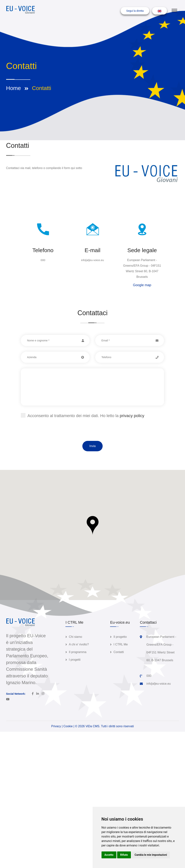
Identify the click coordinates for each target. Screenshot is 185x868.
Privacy (56, 726)
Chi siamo (75, 637)
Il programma (78, 652)
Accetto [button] (109, 855)
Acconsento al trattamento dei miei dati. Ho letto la (83, 415)
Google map (142, 285)
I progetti (75, 660)
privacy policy (132, 416)
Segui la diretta (135, 11)
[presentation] (49, 434)
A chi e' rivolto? (79, 644)
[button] (93, 525)
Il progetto (120, 637)
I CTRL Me (121, 644)
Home (14, 88)
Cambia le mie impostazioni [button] (151, 855)
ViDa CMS (92, 726)
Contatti (119, 652)
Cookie (68, 726)
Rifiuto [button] (124, 855)
